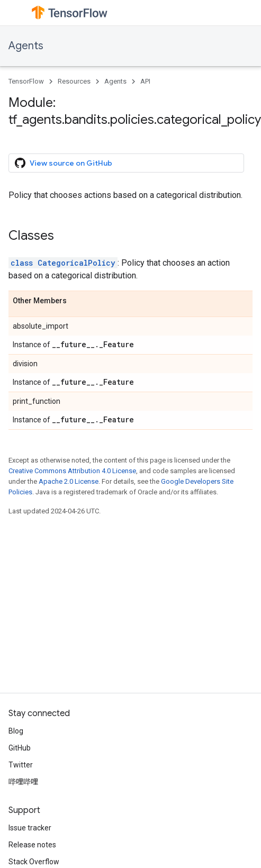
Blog (16, 731)
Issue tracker (30, 828)
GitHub (20, 748)
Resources (74, 81)
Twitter (21, 765)
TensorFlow (26, 81)
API (145, 81)
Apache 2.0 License (69, 481)
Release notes (32, 845)
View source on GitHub (64, 163)
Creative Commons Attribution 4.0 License (72, 471)
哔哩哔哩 (23, 782)
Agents (26, 46)
